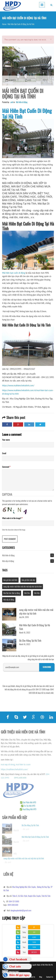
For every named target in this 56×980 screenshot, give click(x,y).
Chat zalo (15, 966)
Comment (6, 467)
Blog (41, 977)
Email (4, 453)
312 (34, 932)
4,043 (34, 937)
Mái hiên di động (22, 102)
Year (24, 947)
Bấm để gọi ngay (19, 975)
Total (24, 952)
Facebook (7, 424)
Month (24, 942)
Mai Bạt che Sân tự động (12, 593)
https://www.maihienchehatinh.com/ (18, 385)
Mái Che (27, 593)
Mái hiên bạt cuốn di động (14, 273)
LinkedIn (29, 424)
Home (4, 24)
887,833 (34, 952)
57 (34, 927)
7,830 (34, 942)
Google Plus (18, 424)
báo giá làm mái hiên (10, 580)
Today (24, 932)
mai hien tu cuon (22, 764)
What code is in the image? (12, 518)
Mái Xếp (37, 593)
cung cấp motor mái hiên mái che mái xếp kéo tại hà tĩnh (23, 586)
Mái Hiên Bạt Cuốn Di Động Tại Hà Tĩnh (23, 93)
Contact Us (50, 977)
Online (24, 927)
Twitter (40, 424)
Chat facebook (18, 959)
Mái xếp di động (8, 561)
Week (24, 937)
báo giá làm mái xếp (28, 580)
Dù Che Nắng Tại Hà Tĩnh (30, 641)
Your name (6, 440)
